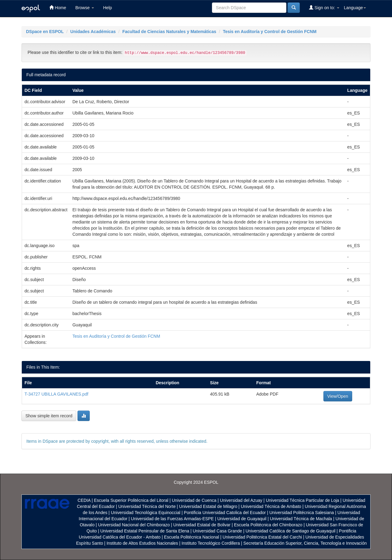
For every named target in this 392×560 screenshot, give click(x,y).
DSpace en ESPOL (45, 32)
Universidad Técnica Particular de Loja (302, 500)
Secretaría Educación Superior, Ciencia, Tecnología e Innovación (305, 543)
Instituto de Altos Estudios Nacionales (142, 543)
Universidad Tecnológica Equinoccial (146, 513)
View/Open (338, 396)
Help (108, 8)
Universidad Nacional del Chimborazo (134, 525)
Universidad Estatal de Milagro (208, 506)
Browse (85, 8)
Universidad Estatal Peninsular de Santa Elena (145, 531)
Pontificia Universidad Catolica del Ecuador (225, 513)
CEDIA (84, 500)
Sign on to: (324, 8)
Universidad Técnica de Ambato (271, 506)
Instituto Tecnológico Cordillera (211, 543)
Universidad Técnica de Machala (301, 519)
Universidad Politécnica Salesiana (302, 513)
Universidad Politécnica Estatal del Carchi (262, 537)
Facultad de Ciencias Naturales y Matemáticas (169, 32)
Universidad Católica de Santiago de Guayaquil (290, 531)
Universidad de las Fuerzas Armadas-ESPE (172, 519)
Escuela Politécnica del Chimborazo (268, 525)
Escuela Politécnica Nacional (192, 537)
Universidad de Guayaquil (242, 519)
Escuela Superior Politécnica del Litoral (131, 500)
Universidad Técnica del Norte (147, 506)
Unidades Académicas (93, 32)
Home (58, 8)
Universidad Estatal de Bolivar (202, 525)
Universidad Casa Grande (218, 531)
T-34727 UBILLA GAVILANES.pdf (56, 394)
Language (355, 8)
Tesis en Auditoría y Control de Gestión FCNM (270, 32)
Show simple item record (49, 416)
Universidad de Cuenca (194, 500)
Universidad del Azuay (241, 500)
